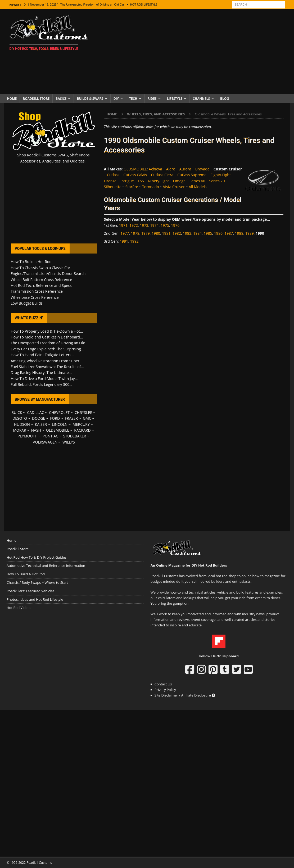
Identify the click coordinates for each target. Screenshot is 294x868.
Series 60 (197, 181)
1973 (144, 225)
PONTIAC (50, 436)
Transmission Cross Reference (37, 291)
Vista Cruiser (174, 187)
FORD (55, 418)
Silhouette (112, 187)
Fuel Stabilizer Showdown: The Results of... (47, 367)
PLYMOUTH (28, 436)
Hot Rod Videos (19, 608)
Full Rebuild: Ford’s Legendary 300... (42, 384)
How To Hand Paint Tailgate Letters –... (44, 355)
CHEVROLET (59, 412)
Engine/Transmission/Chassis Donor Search (48, 273)
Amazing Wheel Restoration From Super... (47, 361)
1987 (229, 233)
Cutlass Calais (135, 175)
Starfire (132, 187)
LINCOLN (60, 424)
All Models (198, 187)
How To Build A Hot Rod (26, 574)
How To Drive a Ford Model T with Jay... (44, 379)
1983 (187, 233)
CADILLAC (35, 412)
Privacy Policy (165, 690)
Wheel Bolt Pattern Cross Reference (42, 280)
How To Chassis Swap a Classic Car (41, 268)
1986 (218, 233)
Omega (179, 181)
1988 (239, 233)
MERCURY (81, 424)
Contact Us (163, 684)
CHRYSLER (83, 412)
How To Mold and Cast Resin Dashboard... (47, 337)
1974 (155, 225)
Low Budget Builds (27, 303)
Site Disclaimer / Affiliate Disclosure (185, 695)
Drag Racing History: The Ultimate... (41, 372)
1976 (175, 225)
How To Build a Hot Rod (31, 262)
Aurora (185, 169)
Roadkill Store (36, 99)
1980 (156, 233)
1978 (135, 233)
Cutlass (113, 175)
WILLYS (69, 442)
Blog (225, 99)
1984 (197, 233)
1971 (123, 225)
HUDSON (22, 424)
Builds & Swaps (90, 99)
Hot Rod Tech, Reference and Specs (41, 285)
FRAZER (71, 418)
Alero (171, 169)
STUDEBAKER (75, 436)
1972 (134, 225)
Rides (152, 99)
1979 (146, 233)
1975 (165, 225)
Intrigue (127, 181)
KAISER (41, 424)
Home (12, 99)
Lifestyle (175, 99)
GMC (87, 418)
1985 (208, 233)
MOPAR (19, 430)
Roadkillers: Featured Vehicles (30, 591)
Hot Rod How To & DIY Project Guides (37, 557)
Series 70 (217, 181)
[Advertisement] (193, 52)
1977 (125, 233)
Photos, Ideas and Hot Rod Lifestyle (35, 599)
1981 (166, 233)
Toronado (151, 187)
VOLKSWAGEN (45, 442)
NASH (36, 430)
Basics (61, 99)
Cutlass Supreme (192, 175)
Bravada (202, 169)
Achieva (155, 169)
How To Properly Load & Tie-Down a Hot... (47, 331)
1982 (177, 233)
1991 (124, 241)
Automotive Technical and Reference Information (46, 566)
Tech (133, 99)
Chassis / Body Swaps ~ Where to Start (37, 582)
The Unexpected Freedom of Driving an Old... (50, 343)
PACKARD (82, 430)
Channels (201, 99)
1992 (134, 241)
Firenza (110, 181)
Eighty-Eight (221, 175)
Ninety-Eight (159, 181)
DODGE (39, 418)
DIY (116, 99)
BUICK (17, 412)
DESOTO (20, 418)
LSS (141, 181)
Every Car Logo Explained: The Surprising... (47, 349)
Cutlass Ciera (162, 175)
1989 (250, 233)
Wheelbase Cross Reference (35, 297)
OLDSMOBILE (135, 169)
